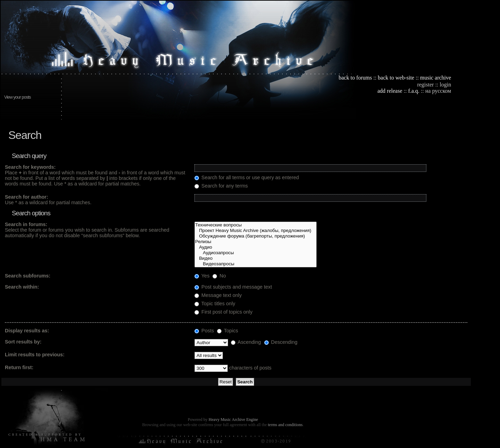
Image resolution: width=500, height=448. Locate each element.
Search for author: (27, 197)
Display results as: (27, 331)
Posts (204, 331)
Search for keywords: (30, 167)
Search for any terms (221, 186)
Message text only (218, 295)
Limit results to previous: (35, 355)
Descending (281, 342)
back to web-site (396, 78)
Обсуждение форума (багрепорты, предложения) (256, 236)
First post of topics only (223, 312)
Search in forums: (26, 224)
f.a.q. (414, 91)
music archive (436, 78)
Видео (256, 258)
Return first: (19, 367)
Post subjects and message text (233, 287)
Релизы (256, 242)
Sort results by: (23, 342)
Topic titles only (215, 304)
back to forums (355, 78)
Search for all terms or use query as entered (247, 177)
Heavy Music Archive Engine (233, 420)
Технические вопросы (256, 225)
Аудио (256, 247)
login (445, 85)
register (425, 85)
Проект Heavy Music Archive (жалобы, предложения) (256, 231)
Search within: (22, 287)
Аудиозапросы (256, 253)
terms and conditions (285, 425)
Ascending (246, 342)
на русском (438, 91)
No (219, 276)
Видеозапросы (256, 264)
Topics (228, 331)
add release (390, 91)
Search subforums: (28, 276)
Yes (202, 276)
